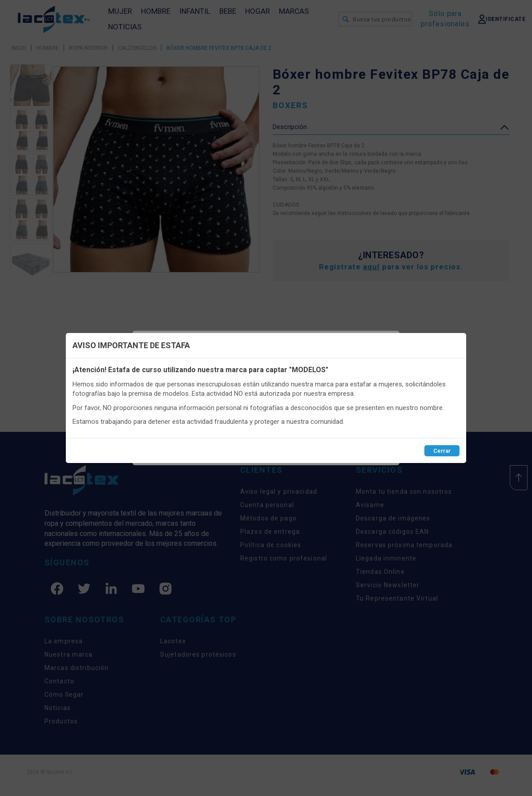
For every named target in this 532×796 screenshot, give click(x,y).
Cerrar (442, 451)
